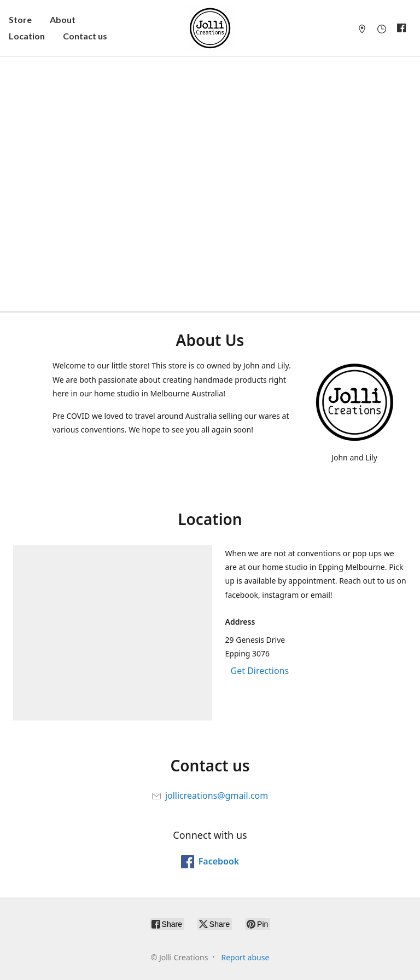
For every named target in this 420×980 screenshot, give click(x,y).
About (63, 19)
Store (20, 19)
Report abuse (245, 957)
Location (27, 36)
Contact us (85, 36)
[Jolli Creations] (210, 28)
